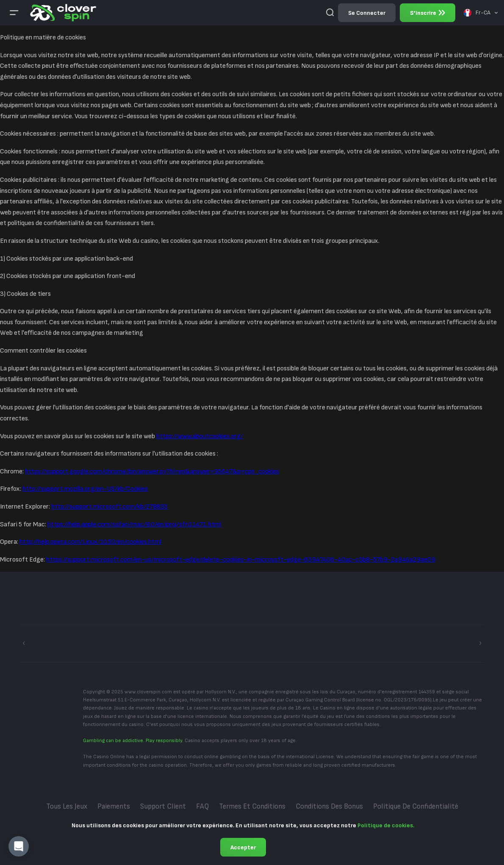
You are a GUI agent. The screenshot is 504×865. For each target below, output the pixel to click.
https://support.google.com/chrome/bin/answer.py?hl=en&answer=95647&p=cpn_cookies (152, 471)
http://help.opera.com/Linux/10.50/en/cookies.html (90, 542)
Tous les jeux (67, 807)
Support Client (163, 807)
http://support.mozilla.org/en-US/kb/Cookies (85, 489)
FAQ (202, 807)
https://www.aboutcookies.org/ (200, 436)
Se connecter (367, 13)
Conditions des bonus (329, 807)
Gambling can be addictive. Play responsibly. (133, 741)
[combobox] (481, 13)
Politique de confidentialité (416, 807)
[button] (19, 846)
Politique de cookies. (386, 825)
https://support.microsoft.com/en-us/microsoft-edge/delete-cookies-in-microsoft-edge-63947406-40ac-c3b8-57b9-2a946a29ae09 (241, 560)
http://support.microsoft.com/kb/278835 (109, 507)
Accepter (243, 847)
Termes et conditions (252, 807)
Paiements (114, 807)
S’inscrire (428, 13)
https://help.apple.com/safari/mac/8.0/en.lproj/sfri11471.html (134, 524)
